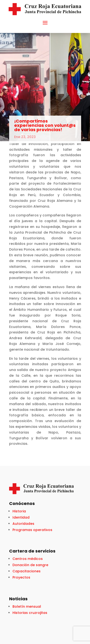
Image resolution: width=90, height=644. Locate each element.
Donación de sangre (30, 565)
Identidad (21, 517)
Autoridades (23, 524)
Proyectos (21, 577)
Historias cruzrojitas (30, 613)
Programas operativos (32, 530)
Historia (19, 511)
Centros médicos (28, 559)
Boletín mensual (27, 606)
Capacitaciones (27, 571)
